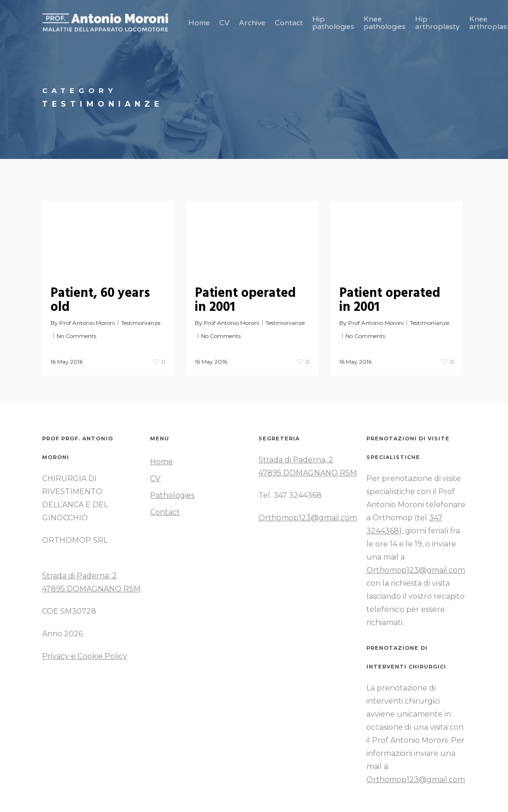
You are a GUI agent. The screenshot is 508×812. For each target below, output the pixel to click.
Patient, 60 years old (100, 300)
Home (161, 462)
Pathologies (172, 495)
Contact (165, 512)
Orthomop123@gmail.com (308, 518)
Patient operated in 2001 (245, 300)
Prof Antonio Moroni (87, 323)
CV (155, 478)
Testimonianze (141, 323)
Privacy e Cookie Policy (85, 656)
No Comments (76, 336)
